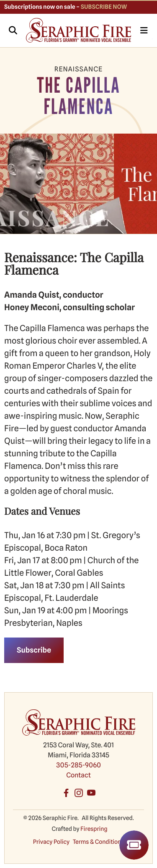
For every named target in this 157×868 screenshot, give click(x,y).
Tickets (134, 845)
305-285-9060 (78, 765)
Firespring (94, 829)
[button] (13, 30)
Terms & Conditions (99, 842)
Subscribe (34, 650)
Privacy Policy (51, 842)
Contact (78, 775)
